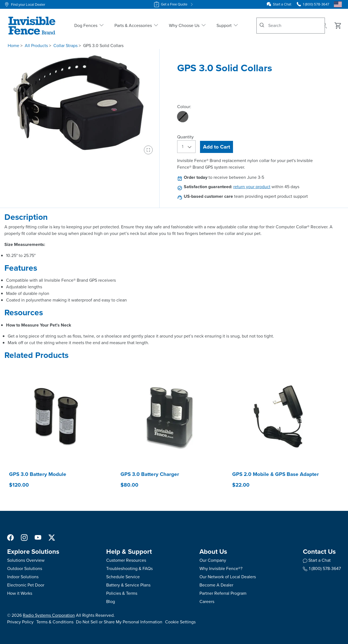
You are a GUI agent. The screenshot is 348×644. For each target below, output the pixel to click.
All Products (36, 46)
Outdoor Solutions (25, 568)
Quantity (185, 137)
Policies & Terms (122, 593)
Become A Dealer (216, 585)
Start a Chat (282, 4)
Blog (111, 601)
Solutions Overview (26, 560)
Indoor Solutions (23, 577)
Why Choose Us (188, 25)
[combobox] (291, 26)
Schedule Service (123, 577)
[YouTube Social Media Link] (38, 537)
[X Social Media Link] (52, 537)
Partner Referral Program (223, 593)
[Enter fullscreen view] (148, 150)
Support (228, 25)
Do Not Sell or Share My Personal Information (119, 622)
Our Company (213, 560)
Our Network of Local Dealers (228, 577)
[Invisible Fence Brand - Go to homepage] (32, 26)
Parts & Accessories (137, 25)
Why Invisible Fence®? (221, 568)
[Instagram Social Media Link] (24, 537)
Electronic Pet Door (26, 585)
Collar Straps (65, 46)
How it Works (20, 593)
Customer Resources (126, 560)
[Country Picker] (338, 4)
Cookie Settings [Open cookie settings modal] (180, 622)
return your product (252, 187)
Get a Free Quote (174, 4)
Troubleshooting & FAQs (129, 568)
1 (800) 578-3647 (322, 568)
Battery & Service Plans (128, 585)
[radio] (183, 117)
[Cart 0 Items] (338, 26)
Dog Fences (89, 25)
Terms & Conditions (55, 622)
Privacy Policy (20, 622)
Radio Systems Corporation (49, 615)
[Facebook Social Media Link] (10, 537)
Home (13, 46)
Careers (207, 601)
